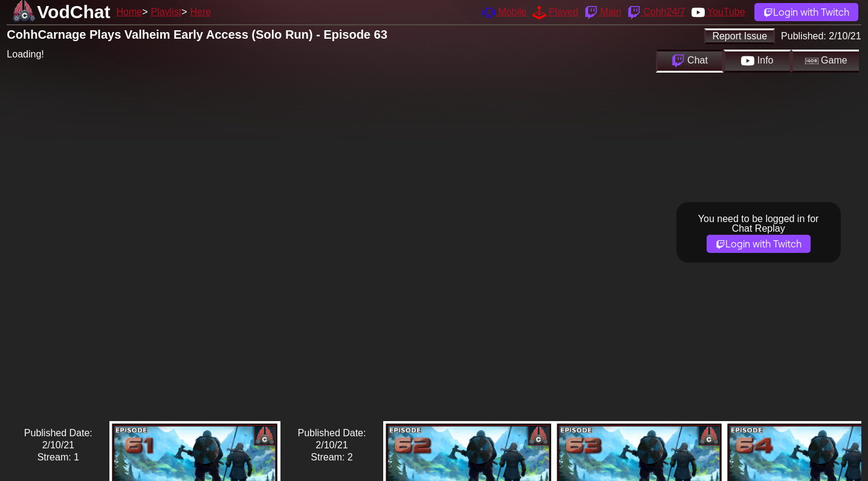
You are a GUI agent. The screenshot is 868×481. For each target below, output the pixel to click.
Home (129, 12)
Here (201, 12)
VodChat (73, 12)
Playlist (166, 12)
